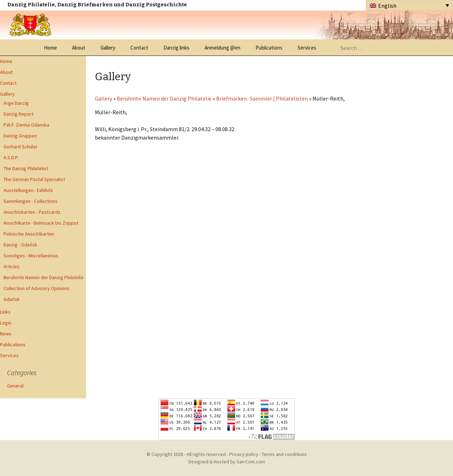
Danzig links (176, 48)
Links (5, 312)
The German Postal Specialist (34, 179)
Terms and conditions (284, 454)
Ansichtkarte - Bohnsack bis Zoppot (41, 223)
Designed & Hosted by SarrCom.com (227, 462)
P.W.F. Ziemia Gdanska (26, 125)
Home (50, 48)
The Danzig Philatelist (26, 168)
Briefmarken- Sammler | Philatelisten (262, 98)
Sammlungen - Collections (31, 201)
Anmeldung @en (222, 48)
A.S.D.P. (11, 157)
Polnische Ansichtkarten (29, 234)
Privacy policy (244, 454)
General (15, 386)
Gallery (108, 48)
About (79, 48)
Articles (12, 266)
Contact (139, 48)
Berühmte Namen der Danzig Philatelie (44, 277)
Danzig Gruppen (20, 136)
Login (6, 323)
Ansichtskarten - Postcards (32, 212)
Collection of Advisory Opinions (37, 288)
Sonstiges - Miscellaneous (31, 256)
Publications (269, 48)
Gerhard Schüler (21, 147)
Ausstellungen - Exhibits (28, 190)
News (6, 334)
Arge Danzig (16, 103)
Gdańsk (12, 299)
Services (307, 48)
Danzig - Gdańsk (20, 245)
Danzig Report (18, 114)
